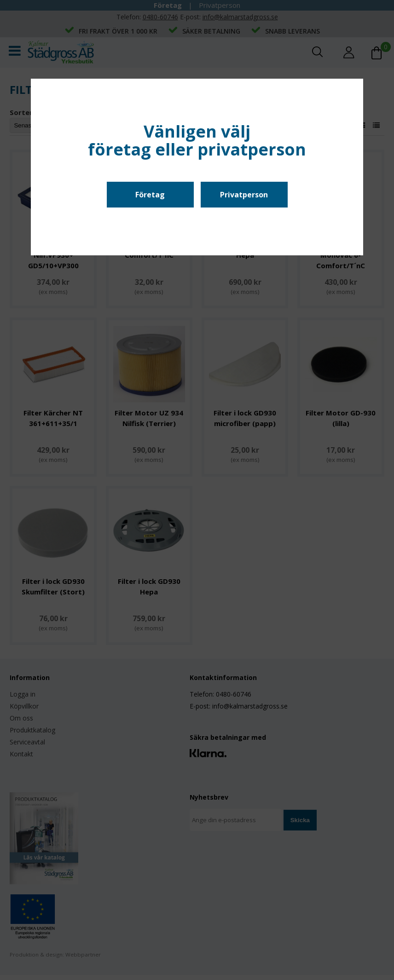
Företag (150, 195)
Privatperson (244, 195)
